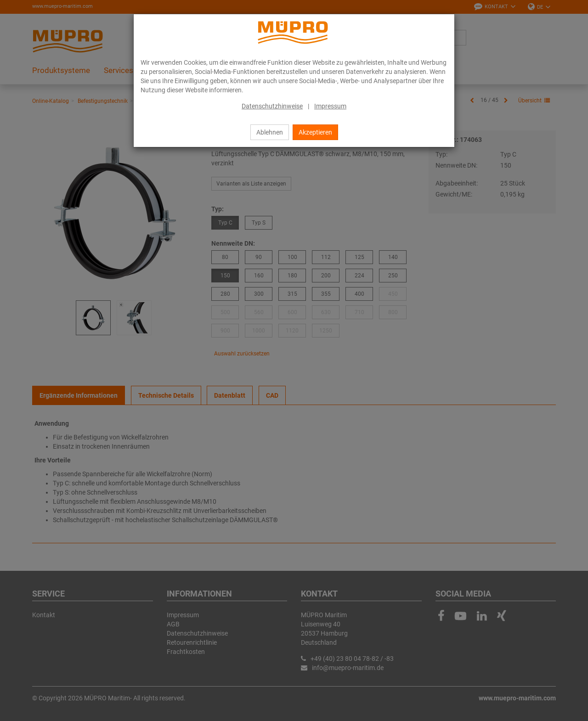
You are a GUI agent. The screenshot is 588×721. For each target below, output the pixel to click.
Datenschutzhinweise (272, 106)
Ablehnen (270, 132)
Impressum (330, 106)
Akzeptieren (315, 132)
